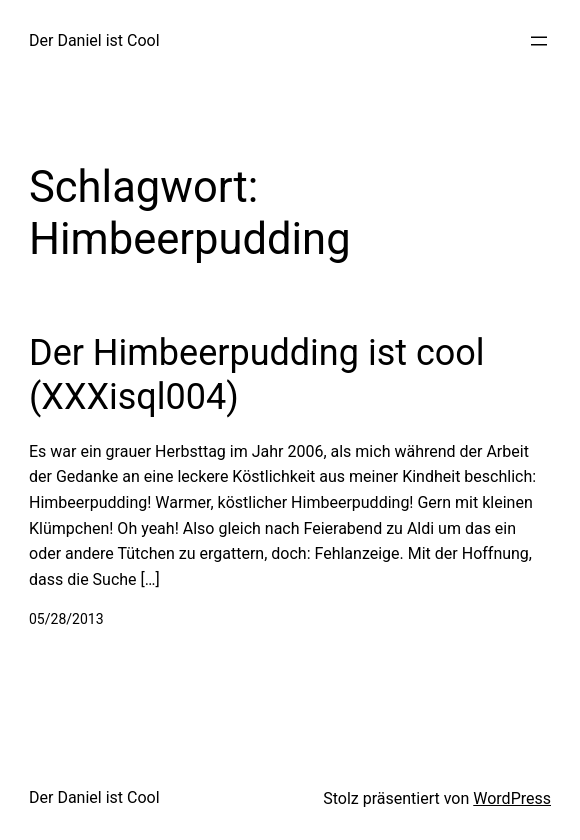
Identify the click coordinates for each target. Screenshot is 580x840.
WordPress (512, 798)
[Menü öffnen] (539, 41)
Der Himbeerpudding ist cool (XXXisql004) (257, 374)
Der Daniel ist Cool (94, 40)
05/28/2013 (66, 619)
